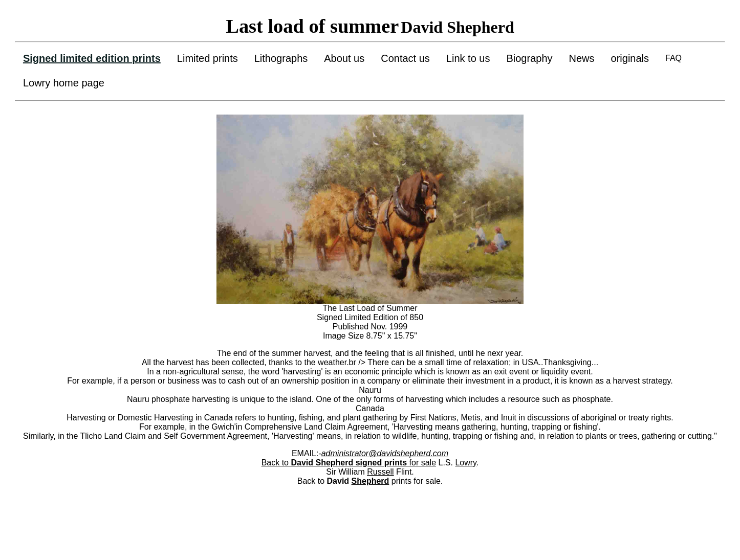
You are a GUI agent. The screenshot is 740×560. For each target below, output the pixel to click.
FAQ (673, 58)
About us (344, 58)
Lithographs (281, 58)
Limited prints (208, 58)
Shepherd (371, 481)
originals (630, 58)
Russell (380, 472)
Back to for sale (349, 463)
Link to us (468, 58)
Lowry (466, 463)
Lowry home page (64, 83)
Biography (529, 58)
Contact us (405, 58)
